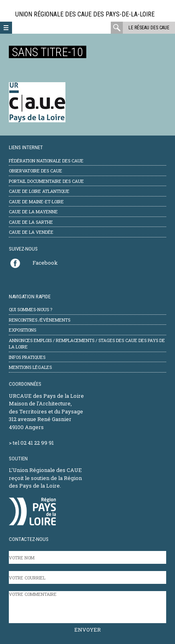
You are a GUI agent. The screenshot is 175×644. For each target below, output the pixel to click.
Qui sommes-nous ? (31, 309)
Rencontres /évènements (40, 320)
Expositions (22, 330)
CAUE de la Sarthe (31, 222)
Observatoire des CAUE (36, 171)
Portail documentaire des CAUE (46, 181)
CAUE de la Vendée (31, 232)
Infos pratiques (27, 357)
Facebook (45, 263)
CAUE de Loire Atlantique (39, 191)
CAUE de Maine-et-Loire (36, 202)
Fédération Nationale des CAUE (46, 161)
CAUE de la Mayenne (33, 212)
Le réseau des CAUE (149, 28)
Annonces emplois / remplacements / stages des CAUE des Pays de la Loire (87, 344)
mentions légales (30, 367)
